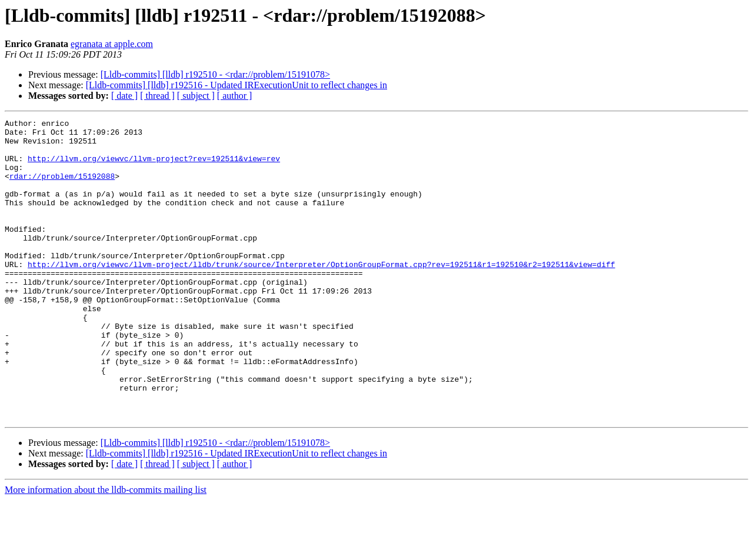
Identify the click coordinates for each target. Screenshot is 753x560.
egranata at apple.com (112, 44)
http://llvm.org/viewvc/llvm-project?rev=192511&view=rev (154, 167)
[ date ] (124, 96)
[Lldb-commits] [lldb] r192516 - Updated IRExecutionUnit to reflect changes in (236, 85)
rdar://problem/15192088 (62, 188)
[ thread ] (157, 96)
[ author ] (235, 96)
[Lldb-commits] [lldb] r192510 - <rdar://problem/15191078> (215, 74)
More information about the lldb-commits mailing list (106, 550)
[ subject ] (196, 96)
